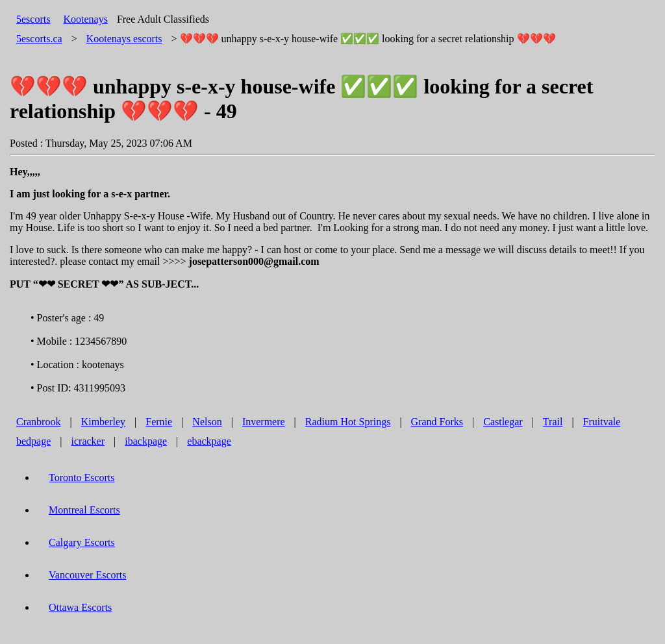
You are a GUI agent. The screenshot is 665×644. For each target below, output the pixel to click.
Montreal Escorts (84, 510)
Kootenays (85, 19)
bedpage (33, 441)
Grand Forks (437, 422)
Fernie (159, 422)
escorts (124, 39)
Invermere (264, 422)
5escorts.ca (39, 39)
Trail (553, 422)
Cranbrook (38, 422)
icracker (88, 441)
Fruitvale (602, 422)
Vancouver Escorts (88, 575)
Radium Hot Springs (348, 422)
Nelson (207, 422)
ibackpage (146, 441)
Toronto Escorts (82, 477)
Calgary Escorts (82, 542)
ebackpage (209, 441)
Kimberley (103, 422)
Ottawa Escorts (80, 607)
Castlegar (503, 422)
